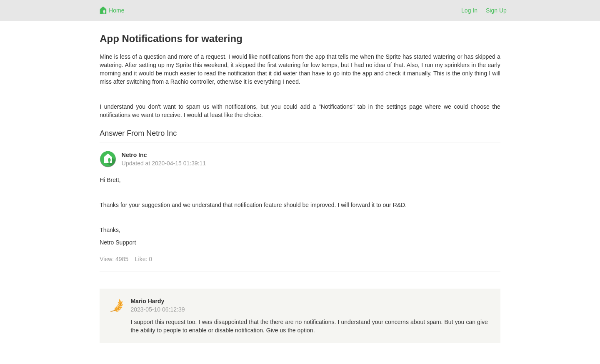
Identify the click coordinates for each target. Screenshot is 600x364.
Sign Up (496, 10)
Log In (469, 10)
